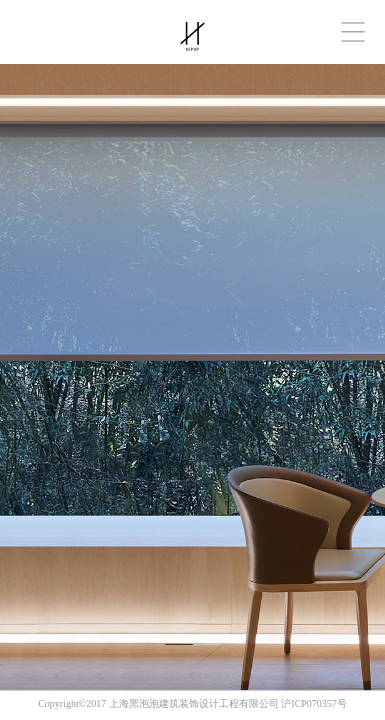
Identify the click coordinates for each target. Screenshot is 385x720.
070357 (322, 703)
